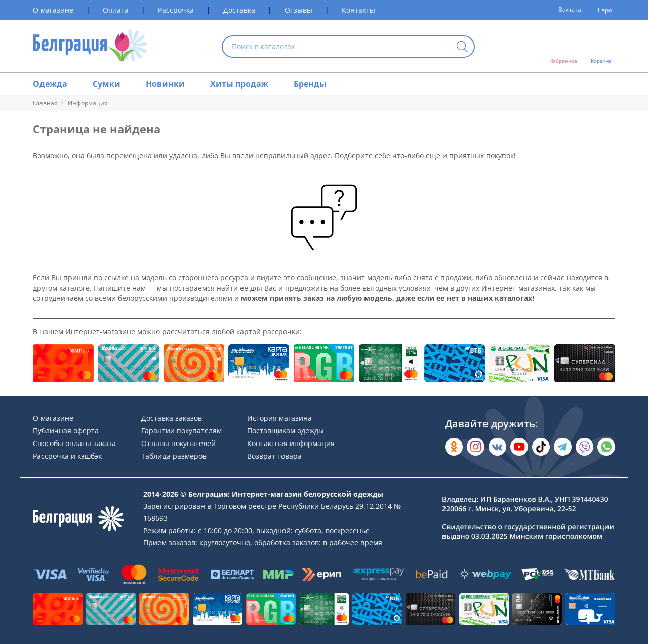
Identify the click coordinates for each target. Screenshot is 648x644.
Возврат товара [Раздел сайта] (274, 456)
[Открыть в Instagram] (476, 447)
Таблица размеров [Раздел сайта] (174, 456)
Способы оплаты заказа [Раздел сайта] (74, 443)
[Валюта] (601, 10)
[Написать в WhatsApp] (606, 447)
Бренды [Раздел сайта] (310, 84)
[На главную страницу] (90, 46)
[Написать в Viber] (584, 447)
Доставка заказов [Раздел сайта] (172, 418)
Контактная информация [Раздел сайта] (291, 443)
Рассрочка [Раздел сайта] (176, 10)
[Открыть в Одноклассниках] (454, 447)
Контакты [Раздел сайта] (358, 10)
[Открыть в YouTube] (519, 447)
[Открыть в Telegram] (563, 447)
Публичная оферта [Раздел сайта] (66, 431)
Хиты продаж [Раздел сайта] (239, 84)
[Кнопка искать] (462, 47)
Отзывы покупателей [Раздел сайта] (178, 443)
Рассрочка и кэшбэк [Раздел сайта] (67, 456)
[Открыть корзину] (601, 47)
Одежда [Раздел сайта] (50, 84)
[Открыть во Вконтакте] (497, 447)
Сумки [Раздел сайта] (107, 84)
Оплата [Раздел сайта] (116, 10)
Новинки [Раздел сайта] (165, 84)
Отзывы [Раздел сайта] (298, 10)
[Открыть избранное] (563, 47)
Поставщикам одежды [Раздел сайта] (286, 431)
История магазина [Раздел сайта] (279, 418)
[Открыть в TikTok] (541, 447)
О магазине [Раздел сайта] (53, 10)
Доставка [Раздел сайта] (239, 10)
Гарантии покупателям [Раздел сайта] (181, 431)
